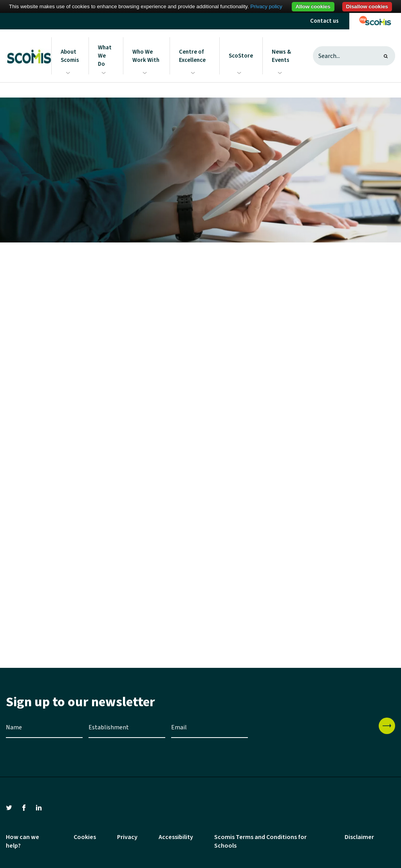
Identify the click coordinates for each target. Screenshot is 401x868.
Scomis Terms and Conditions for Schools (260, 841)
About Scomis (70, 56)
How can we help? (23, 841)
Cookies (85, 837)
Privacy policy (266, 6)
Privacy (127, 837)
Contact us (324, 21)
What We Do (105, 56)
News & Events (281, 56)
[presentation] (313, 733)
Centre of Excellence (192, 56)
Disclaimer (359, 837)
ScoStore (241, 56)
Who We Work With (146, 56)
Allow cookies (313, 6)
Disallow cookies (367, 6)
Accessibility (176, 837)
